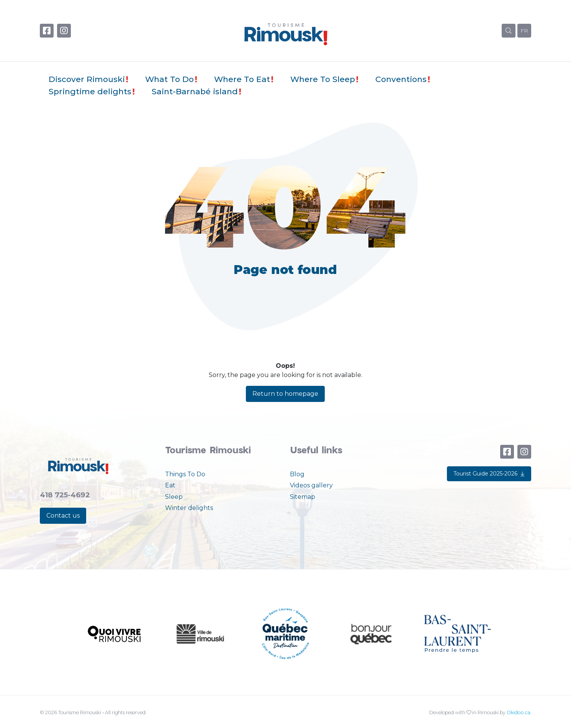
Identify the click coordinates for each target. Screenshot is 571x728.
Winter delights (189, 508)
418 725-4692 (65, 495)
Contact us (63, 516)
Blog (297, 474)
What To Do (169, 79)
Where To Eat (242, 79)
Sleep (174, 497)
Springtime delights (90, 91)
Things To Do (185, 474)
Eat (170, 485)
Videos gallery (311, 485)
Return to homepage (285, 394)
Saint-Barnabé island (195, 91)
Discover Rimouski (87, 79)
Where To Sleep (323, 79)
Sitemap (303, 497)
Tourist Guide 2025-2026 (489, 474)
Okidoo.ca (519, 712)
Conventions (401, 79)
